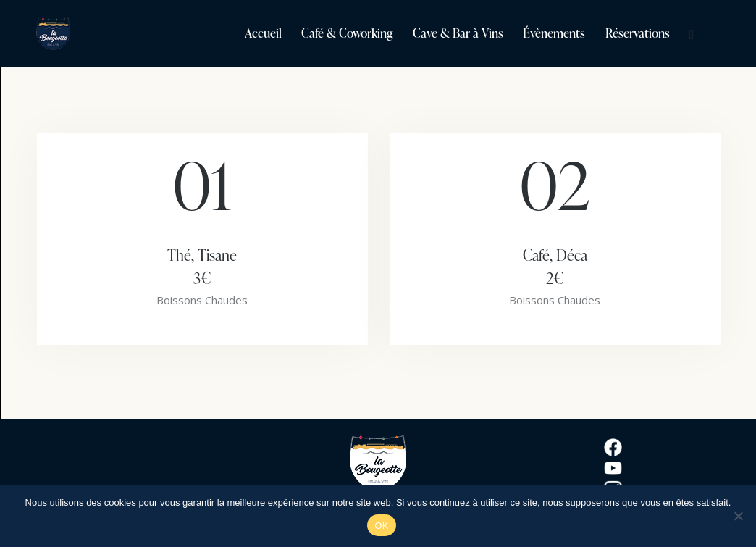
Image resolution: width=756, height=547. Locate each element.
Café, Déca (555, 266)
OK (381, 526)
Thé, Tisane (202, 266)
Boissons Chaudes (202, 300)
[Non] (738, 516)
